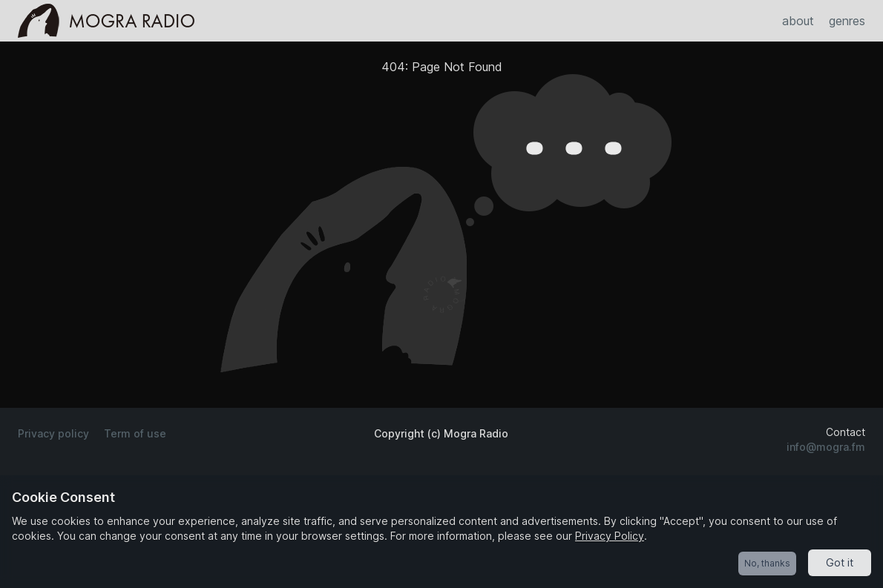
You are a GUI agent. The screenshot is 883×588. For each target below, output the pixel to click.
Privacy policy (53, 433)
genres (847, 21)
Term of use (135, 433)
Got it (840, 562)
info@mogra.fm (826, 447)
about (798, 21)
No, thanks (767, 563)
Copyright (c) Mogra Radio (441, 433)
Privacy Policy (610, 536)
